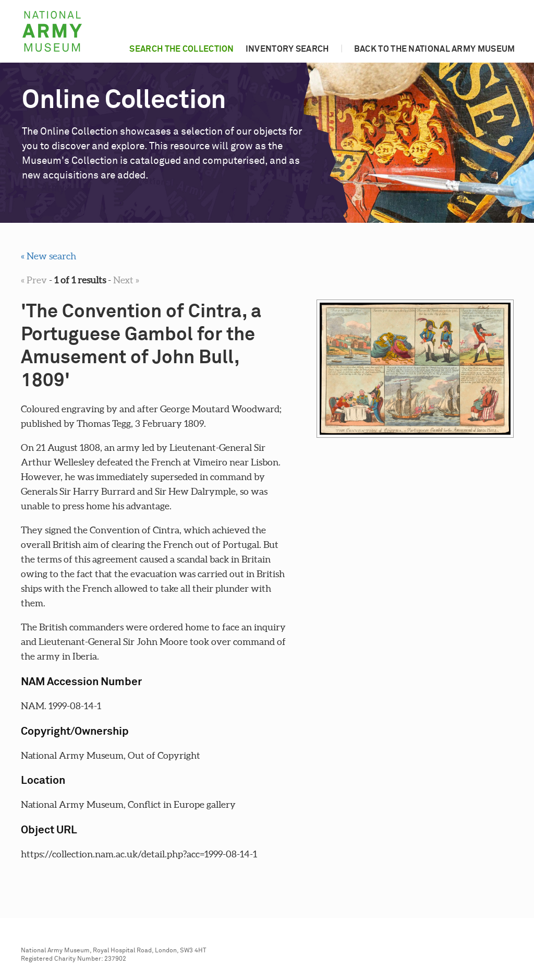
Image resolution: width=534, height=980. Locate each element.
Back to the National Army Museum (435, 49)
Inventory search (287, 49)
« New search (48, 256)
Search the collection (181, 49)
